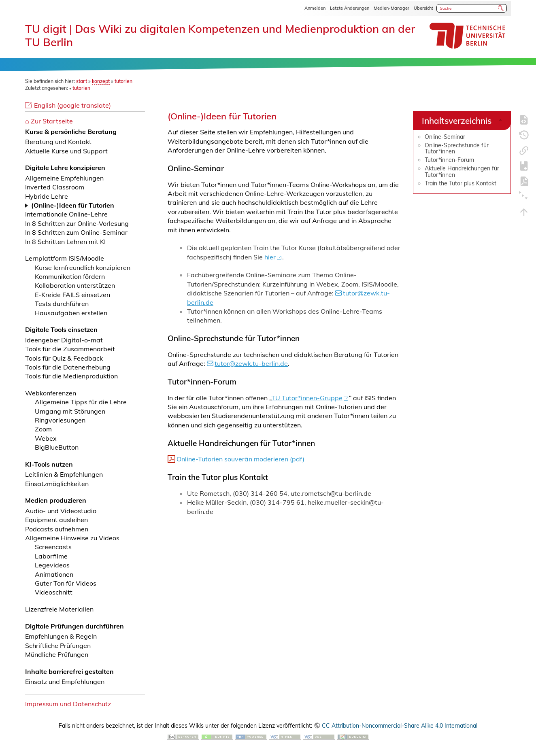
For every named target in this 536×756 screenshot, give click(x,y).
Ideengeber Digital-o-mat (64, 340)
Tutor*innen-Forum (449, 160)
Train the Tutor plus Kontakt (460, 183)
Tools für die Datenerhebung (68, 367)
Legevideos (52, 565)
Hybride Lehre (47, 196)
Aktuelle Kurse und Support (66, 151)
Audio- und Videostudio (61, 511)
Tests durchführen (62, 304)
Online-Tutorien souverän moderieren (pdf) (240, 459)
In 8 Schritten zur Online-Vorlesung (77, 223)
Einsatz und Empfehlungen (65, 682)
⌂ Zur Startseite (49, 121)
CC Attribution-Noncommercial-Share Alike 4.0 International (400, 726)
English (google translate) (72, 105)
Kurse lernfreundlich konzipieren (83, 268)
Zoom (43, 429)
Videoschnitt (54, 592)
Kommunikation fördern (70, 276)
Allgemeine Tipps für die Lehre (81, 402)
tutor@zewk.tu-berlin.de (251, 363)
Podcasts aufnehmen (57, 529)
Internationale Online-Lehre (66, 214)
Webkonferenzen (51, 393)
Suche (501, 8)
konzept (101, 81)
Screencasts (53, 547)
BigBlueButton (57, 447)
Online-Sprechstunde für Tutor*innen (457, 148)
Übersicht (423, 8)
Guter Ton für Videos (66, 583)
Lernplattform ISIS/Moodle (65, 258)
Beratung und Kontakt (58, 142)
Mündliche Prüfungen (57, 654)
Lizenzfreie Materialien (59, 609)
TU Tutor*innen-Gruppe (307, 398)
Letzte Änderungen (350, 8)
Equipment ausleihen (56, 520)
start (82, 81)
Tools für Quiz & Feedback (64, 358)
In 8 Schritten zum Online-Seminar (76, 232)
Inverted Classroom (55, 187)
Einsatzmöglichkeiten (57, 484)
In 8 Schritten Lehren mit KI (65, 242)
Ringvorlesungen (60, 420)
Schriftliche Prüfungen (58, 646)
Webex (46, 438)
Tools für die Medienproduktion (71, 376)
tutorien (123, 81)
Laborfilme (51, 556)
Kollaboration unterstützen (75, 285)
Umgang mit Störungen (70, 411)
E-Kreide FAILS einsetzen (72, 295)
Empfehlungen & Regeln (61, 636)
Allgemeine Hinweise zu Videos (72, 538)
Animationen (54, 574)
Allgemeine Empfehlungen (64, 178)
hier (270, 257)
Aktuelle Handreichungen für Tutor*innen (462, 171)
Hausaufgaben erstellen (71, 313)
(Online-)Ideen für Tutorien (73, 205)
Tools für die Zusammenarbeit (70, 349)
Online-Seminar (445, 137)
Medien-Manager (391, 8)
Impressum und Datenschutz (68, 704)
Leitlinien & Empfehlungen (64, 474)
